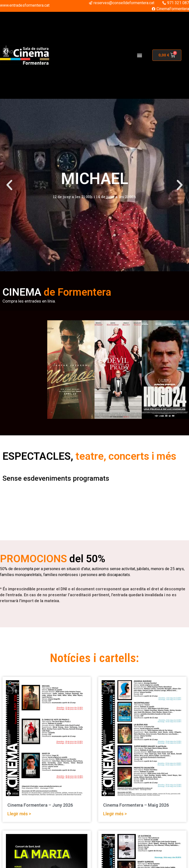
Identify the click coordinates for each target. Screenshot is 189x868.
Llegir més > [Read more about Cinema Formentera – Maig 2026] (115, 813)
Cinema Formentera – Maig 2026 (136, 805)
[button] (140, 55)
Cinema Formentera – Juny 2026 (40, 805)
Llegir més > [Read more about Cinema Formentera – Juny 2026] (19, 813)
